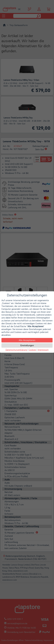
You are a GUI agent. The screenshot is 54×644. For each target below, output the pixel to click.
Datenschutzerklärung (16, 350)
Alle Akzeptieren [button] (27, 340)
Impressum (43, 350)
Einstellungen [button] (27, 345)
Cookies (32, 350)
